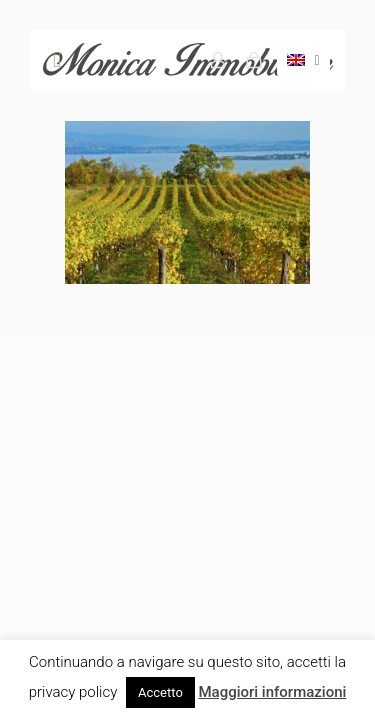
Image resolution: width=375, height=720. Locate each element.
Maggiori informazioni (272, 692)
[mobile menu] (57, 60)
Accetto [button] (160, 692)
